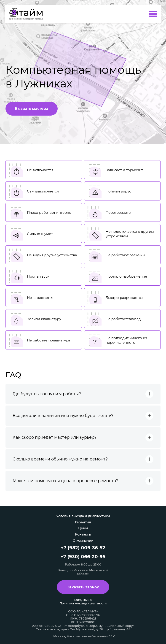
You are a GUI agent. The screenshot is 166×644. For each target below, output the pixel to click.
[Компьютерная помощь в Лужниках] (28, 14)
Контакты (83, 534)
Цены (83, 528)
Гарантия (83, 522)
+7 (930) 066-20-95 (83, 557)
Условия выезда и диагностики (83, 516)
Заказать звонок (83, 587)
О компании (83, 541)
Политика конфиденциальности (83, 603)
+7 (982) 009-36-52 (83, 548)
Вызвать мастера (32, 109)
